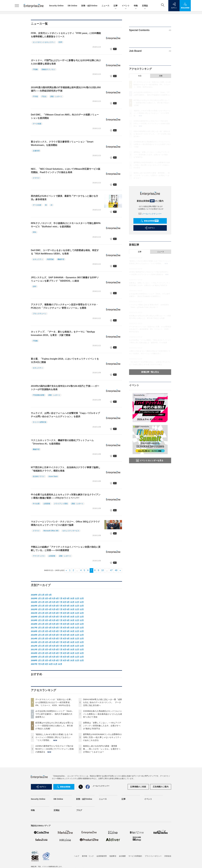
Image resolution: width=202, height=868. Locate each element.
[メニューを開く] (17, 6)
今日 (140, 76)
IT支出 (44, 96)
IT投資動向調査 (39, 395)
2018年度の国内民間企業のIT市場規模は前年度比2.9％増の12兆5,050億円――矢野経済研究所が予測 (66, 89)
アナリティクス (39, 556)
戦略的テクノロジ (48, 69)
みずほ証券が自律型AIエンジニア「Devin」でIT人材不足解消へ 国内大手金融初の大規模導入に (54, 714)
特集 (136, 6)
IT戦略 (35, 69)
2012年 (34, 646)
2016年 (34, 631)
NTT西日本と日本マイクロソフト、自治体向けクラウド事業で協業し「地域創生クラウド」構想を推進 (66, 469)
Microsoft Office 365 (51, 531)
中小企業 (36, 504)
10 (103, 570)
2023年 (34, 606)
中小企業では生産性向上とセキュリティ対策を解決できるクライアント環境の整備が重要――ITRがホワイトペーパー (66, 496)
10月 (72, 598)
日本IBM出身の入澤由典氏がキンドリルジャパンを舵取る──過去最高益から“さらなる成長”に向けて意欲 (102, 714)
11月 (77, 598)
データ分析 (37, 205)
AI (51, 205)
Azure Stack (53, 476)
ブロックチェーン (40, 314)
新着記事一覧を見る (150, 372)
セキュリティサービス (71, 531)
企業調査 (47, 504)
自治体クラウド (39, 476)
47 (111, 570)
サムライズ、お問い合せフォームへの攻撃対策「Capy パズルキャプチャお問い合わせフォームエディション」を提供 (65, 415)
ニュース (105, 6)
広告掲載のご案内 (161, 787)
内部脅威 (50, 259)
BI (46, 205)
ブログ (79, 810)
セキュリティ (38, 259)
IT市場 (35, 96)
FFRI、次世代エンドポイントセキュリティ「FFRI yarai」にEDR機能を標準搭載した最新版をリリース (66, 35)
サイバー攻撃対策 (40, 422)
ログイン (150, 228)
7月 (61, 598)
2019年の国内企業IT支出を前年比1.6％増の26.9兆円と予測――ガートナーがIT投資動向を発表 (65, 388)
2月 (43, 595)
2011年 (34, 649)
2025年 (34, 598)
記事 (116, 6)
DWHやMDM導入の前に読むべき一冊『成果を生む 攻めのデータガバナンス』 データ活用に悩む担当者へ (102, 702)
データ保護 (37, 124)
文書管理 (36, 151)
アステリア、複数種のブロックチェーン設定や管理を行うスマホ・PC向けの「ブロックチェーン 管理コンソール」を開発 (65, 306)
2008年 (34, 660)
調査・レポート (56, 96)
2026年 (34, 595)
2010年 (34, 653)
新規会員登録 (149, 221)
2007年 (34, 664)
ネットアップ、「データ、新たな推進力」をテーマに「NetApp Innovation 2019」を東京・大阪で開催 (63, 333)
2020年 (34, 617)
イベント (126, 6)
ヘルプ (77, 856)
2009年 (34, 657)
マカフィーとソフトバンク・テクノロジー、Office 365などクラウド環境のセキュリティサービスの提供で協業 (65, 523)
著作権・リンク (88, 856)
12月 (82, 598)
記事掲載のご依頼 (138, 787)
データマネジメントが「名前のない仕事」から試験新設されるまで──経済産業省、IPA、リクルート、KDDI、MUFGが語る (54, 702)
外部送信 (168, 856)
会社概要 (122, 856)
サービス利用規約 (135, 856)
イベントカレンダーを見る (150, 460)
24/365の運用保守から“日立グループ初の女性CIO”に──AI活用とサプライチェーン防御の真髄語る (54, 749)
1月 (39, 595)
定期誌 (145, 6)
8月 (65, 598)
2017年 (34, 628)
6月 (57, 598)
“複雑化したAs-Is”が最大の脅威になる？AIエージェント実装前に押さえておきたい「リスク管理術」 (54, 737)
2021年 (34, 613)
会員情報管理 (102, 856)
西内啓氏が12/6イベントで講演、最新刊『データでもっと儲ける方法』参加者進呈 (64, 198)
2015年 (34, 635)
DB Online (73, 6)
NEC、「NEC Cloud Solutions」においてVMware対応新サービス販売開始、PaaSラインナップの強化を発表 (66, 171)
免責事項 (113, 856)
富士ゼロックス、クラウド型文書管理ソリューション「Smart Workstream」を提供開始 (62, 143)
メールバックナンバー (150, 214)
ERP (35, 287)
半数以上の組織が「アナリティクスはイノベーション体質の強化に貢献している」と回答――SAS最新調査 (66, 549)
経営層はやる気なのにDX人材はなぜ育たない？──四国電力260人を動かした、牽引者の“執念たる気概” (54, 726)
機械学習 (61, 259)
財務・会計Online (89, 6)
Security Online (56, 6)
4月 (50, 595)
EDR (60, 42)
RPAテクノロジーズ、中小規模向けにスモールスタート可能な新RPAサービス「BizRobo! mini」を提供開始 (66, 225)
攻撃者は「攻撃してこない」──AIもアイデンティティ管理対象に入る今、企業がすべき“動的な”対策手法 (102, 726)
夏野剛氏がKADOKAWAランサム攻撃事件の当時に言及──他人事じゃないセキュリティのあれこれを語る (102, 737)
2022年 (34, 609)
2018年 (34, 624)
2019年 (34, 620)
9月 (68, 598)
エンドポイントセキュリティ (44, 42)
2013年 (34, 642)
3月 (46, 595)
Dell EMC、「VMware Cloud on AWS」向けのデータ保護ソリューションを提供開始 (65, 116)
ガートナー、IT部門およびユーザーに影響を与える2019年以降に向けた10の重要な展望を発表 (66, 62)
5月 (54, 598)
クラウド (36, 178)
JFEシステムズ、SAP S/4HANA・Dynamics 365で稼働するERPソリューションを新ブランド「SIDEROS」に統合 (65, 279)
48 (116, 570)
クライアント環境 (61, 504)
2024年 (34, 602)
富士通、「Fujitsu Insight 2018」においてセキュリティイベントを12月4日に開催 (65, 361)
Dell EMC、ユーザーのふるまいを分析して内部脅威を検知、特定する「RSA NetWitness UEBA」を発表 (65, 252)
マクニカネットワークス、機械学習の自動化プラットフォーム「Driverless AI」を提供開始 (62, 442)
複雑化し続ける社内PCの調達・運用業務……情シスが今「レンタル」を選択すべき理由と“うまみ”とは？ (102, 749)
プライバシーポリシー (153, 856)
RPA (35, 232)
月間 (161, 76)
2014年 (34, 639)
